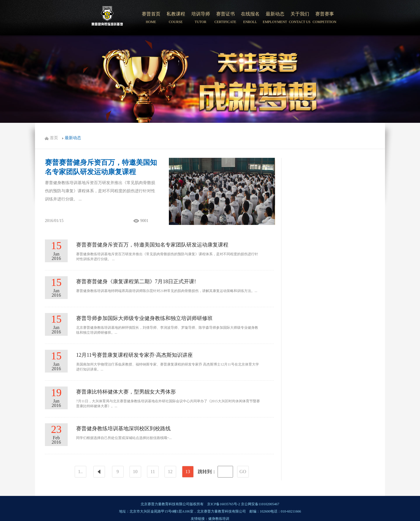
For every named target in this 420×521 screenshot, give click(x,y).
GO (243, 472)
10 (135, 472)
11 (153, 472)
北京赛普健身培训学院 (107, 18)
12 (170, 472)
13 (188, 472)
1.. (80, 472)
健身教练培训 (219, 519)
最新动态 (73, 138)
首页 (54, 138)
